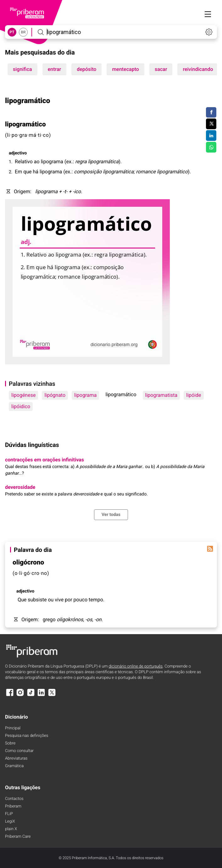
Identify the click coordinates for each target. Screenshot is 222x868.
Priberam (13, 806)
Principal (13, 728)
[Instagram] (20, 695)
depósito (86, 69)
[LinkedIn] (41, 695)
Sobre (10, 743)
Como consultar (19, 751)
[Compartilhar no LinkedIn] (211, 136)
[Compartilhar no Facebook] (211, 113)
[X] (52, 695)
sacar (161, 69)
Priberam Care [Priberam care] (18, 837)
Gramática (14, 766)
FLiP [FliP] (9, 814)
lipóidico (21, 406)
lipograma (85, 395)
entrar (54, 69)
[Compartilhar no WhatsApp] (211, 147)
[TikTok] (31, 695)
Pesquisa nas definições (27, 736)
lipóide (194, 395)
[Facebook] (10, 695)
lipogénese (23, 395)
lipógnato (55, 395)
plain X (11, 829)
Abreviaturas (16, 758)
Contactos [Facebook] (14, 799)
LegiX (10, 822)
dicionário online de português (136, 666)
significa (22, 69)
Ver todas (111, 515)
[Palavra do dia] (210, 549)
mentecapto (125, 69)
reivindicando (198, 69)
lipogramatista (161, 395)
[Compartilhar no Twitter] (211, 124)
